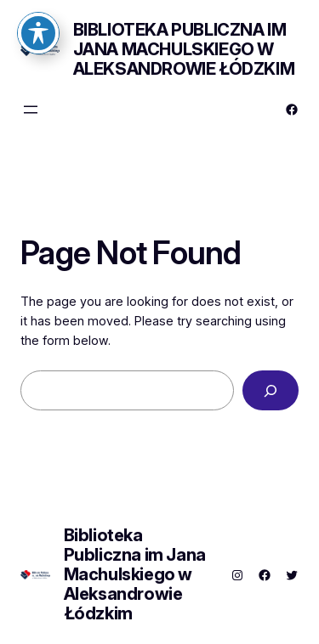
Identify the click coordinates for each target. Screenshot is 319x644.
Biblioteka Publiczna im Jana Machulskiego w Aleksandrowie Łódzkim (184, 49)
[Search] (271, 390)
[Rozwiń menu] (31, 110)
